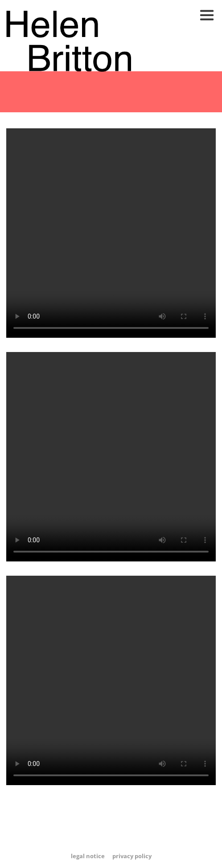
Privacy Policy (132, 856)
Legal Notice (88, 856)
